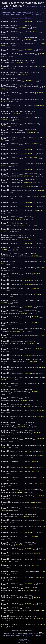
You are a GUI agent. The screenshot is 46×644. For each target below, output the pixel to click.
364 (4, 15)
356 (25, 12)
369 (17, 15)
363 (43, 12)
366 (9, 15)
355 (23, 12)
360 (35, 12)
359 (32, 12)
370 (19, 15)
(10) (5, 21)
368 (14, 15)
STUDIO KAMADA (23, 639)
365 (7, 15)
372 (24, 15)
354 (20, 12)
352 (15, 12)
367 (12, 15)
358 (30, 12)
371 (22, 15)
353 (18, 12)
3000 (33, 15)
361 (37, 12)
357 (27, 12)
